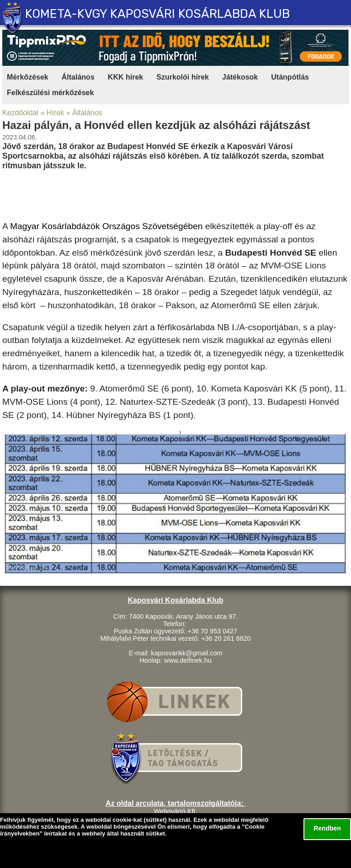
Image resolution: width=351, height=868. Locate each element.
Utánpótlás (290, 77)
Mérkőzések (28, 77)
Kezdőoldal (20, 113)
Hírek (55, 113)
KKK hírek (125, 77)
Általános (78, 77)
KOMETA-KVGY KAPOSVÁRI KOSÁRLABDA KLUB (157, 14)
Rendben (327, 828)
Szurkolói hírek (183, 77)
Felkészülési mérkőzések (50, 93)
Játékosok (240, 77)
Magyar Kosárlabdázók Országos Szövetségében (106, 226)
